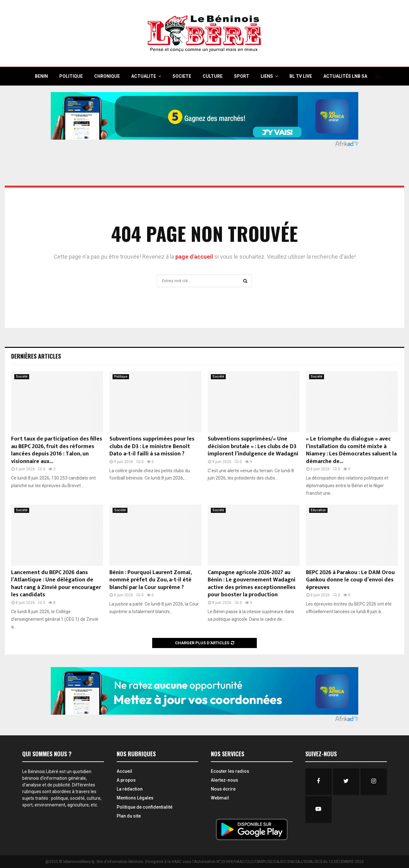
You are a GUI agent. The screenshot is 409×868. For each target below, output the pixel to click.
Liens (267, 76)
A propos (126, 780)
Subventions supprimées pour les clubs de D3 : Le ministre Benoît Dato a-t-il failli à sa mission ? (152, 446)
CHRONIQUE (107, 76)
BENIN (41, 76)
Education (318, 510)
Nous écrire (223, 789)
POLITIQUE (71, 76)
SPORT (242, 76)
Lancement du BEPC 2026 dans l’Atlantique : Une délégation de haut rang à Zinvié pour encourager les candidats (56, 584)
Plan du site (129, 816)
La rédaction (130, 789)
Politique (121, 377)
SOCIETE (182, 76)
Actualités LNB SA (345, 76)
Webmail (220, 798)
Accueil (124, 771)
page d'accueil (195, 257)
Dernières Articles (36, 356)
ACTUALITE (144, 76)
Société (22, 377)
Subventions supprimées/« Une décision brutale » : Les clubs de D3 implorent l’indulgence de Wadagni (253, 446)
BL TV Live (301, 76)
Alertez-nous (224, 780)
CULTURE (213, 76)
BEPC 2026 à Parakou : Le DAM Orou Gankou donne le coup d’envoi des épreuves (350, 580)
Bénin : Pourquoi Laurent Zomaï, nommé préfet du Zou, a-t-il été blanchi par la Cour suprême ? (150, 580)
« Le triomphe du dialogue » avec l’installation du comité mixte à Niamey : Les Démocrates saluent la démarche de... (351, 450)
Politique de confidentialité (145, 807)
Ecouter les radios (230, 771)
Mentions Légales (135, 798)
